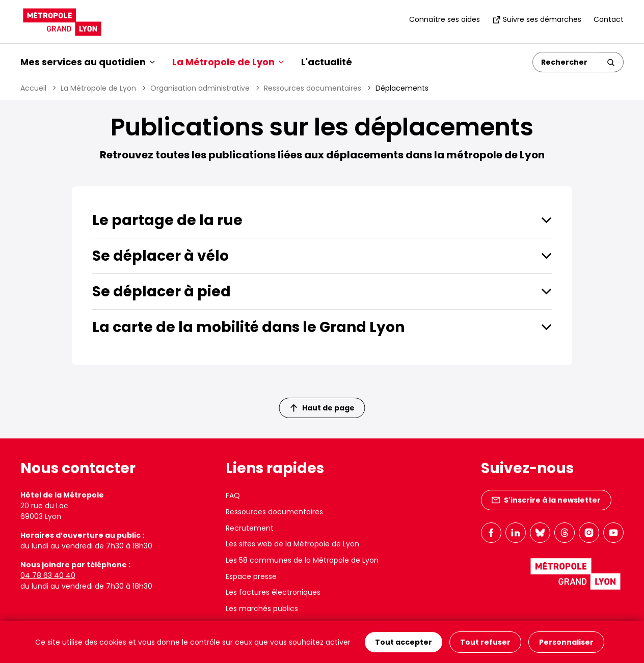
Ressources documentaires (313, 88)
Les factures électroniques (273, 592)
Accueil (33, 88)
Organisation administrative (200, 88)
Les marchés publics (262, 609)
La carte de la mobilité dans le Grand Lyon (248, 327)
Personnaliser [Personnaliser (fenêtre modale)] (566, 642)
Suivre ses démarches (537, 19)
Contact (609, 19)
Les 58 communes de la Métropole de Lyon (302, 560)
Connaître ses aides (445, 19)
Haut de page (323, 408)
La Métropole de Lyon (98, 88)
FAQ (233, 495)
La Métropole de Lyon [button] (228, 62)
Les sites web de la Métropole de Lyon (292, 544)
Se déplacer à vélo (160, 256)
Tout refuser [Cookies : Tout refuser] (485, 642)
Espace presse (251, 576)
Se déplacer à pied (162, 292)
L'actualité (327, 62)
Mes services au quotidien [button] (88, 62)
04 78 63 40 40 (48, 575)
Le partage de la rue (167, 220)
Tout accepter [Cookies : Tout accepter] (404, 642)
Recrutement (250, 528)
